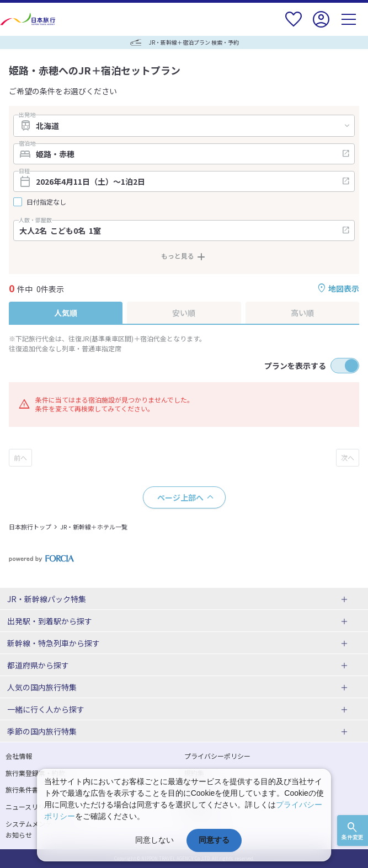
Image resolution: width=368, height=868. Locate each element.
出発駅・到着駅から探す (50, 621)
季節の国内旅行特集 (42, 731)
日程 (24, 171)
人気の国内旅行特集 (42, 687)
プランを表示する (295, 366)
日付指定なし (46, 202)
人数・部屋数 (35, 220)
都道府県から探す (38, 665)
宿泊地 (27, 143)
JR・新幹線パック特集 (47, 599)
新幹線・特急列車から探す (54, 643)
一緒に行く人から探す (46, 709)
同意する (214, 840)
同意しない (154, 840)
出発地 (27, 115)
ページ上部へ (180, 497)
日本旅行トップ (30, 527)
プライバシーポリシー (217, 756)
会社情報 (19, 756)
